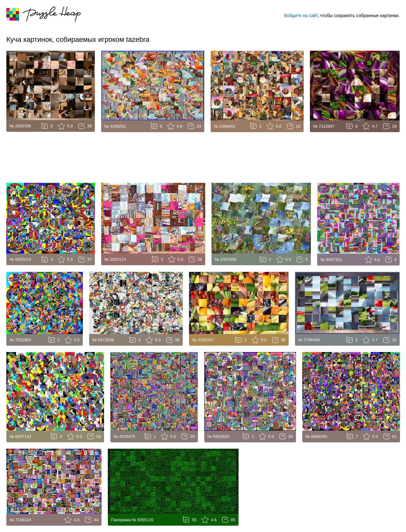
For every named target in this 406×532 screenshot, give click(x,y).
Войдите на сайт (301, 16)
